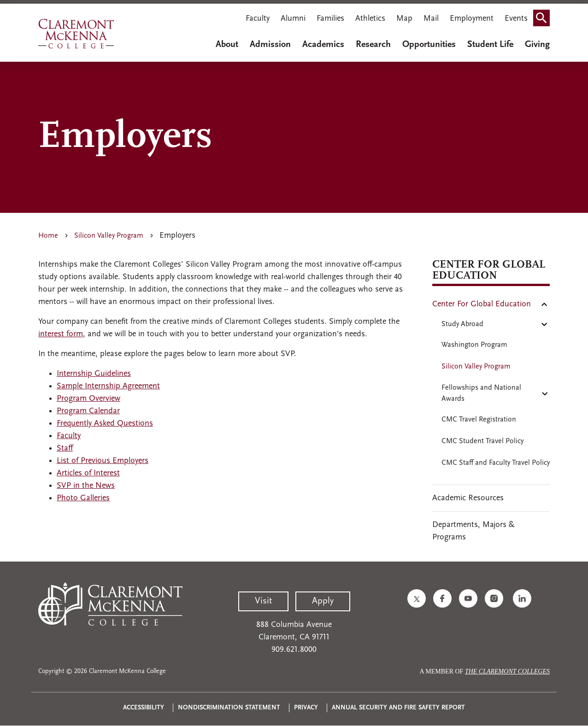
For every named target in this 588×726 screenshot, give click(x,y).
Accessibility (144, 708)
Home (48, 236)
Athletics (370, 19)
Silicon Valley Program (109, 236)
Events (516, 19)
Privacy (306, 708)
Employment (472, 19)
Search (544, 15)
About (227, 45)
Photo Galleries (83, 498)
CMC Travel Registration (479, 420)
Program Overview (88, 399)
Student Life (490, 45)
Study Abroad (462, 324)
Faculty (258, 19)
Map (404, 19)
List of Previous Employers (103, 461)
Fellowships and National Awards (481, 393)
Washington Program (474, 345)
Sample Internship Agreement (108, 386)
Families (330, 19)
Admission (270, 45)
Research (373, 45)
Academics (323, 45)
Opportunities (429, 45)
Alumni (293, 19)
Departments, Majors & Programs (473, 531)
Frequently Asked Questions (105, 424)
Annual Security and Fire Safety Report (398, 708)
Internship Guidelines (94, 374)
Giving (537, 45)
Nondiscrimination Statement (229, 708)
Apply (323, 601)
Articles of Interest (88, 473)
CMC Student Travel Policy (482, 441)
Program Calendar (88, 411)
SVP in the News (86, 486)
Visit (263, 601)
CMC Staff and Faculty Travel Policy (496, 463)
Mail (431, 19)
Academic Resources (468, 498)
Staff (65, 448)
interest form (61, 334)
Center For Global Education (482, 304)
